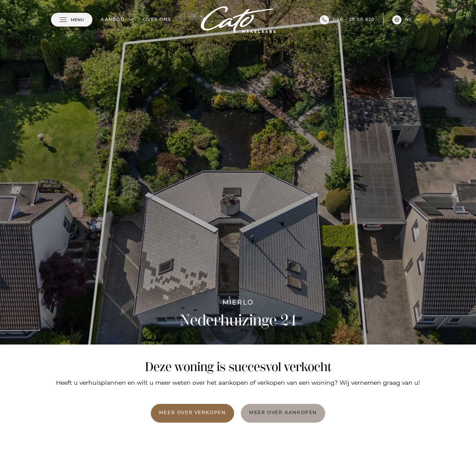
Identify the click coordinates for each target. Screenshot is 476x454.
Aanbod (113, 20)
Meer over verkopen (192, 413)
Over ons (157, 20)
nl (402, 20)
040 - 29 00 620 (347, 20)
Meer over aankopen (283, 413)
